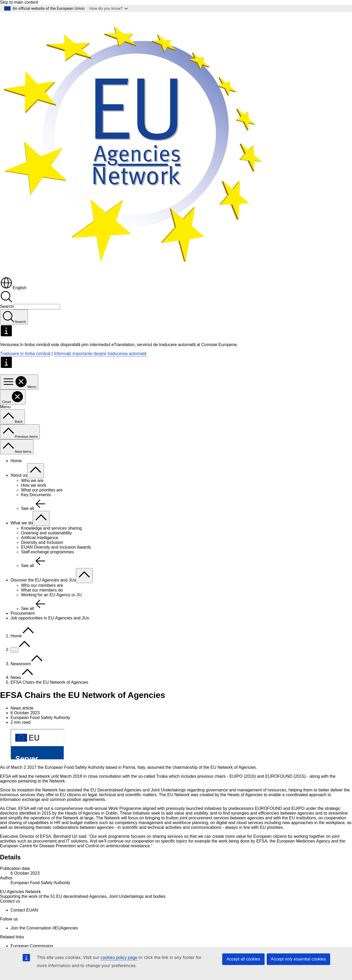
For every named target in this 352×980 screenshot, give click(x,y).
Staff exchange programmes (48, 552)
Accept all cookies (243, 959)
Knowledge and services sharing (51, 528)
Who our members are (42, 585)
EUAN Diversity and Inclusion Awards (56, 547)
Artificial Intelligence (40, 538)
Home (16, 461)
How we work (34, 485)
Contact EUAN (24, 910)
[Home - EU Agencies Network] (132, 274)
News (16, 678)
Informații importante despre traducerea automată (100, 354)
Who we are (32, 481)
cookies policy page (119, 957)
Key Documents (36, 495)
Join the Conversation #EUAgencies (44, 928)
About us (19, 475)
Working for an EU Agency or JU (51, 595)
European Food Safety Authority (40, 883)
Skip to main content (19, 2)
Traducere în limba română (25, 354)
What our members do (42, 590)
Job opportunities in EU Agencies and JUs (50, 618)
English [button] (13, 288)
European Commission (32, 946)
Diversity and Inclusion (42, 542)
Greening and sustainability (46, 533)
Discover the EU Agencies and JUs (43, 580)
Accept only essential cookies (298, 959)
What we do (22, 523)
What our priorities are (42, 490)
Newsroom (21, 664)
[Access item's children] (36, 471)
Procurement (23, 613)
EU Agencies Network (20, 892)
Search (7, 306)
